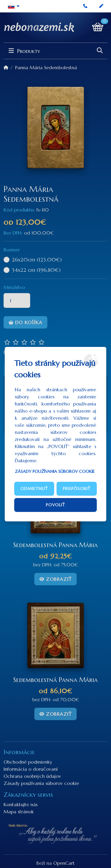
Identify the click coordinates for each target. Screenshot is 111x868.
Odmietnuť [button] (34, 489)
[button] (14, 6)
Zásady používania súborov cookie (55, 471)
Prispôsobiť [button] (77, 489)
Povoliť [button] (55, 505)
